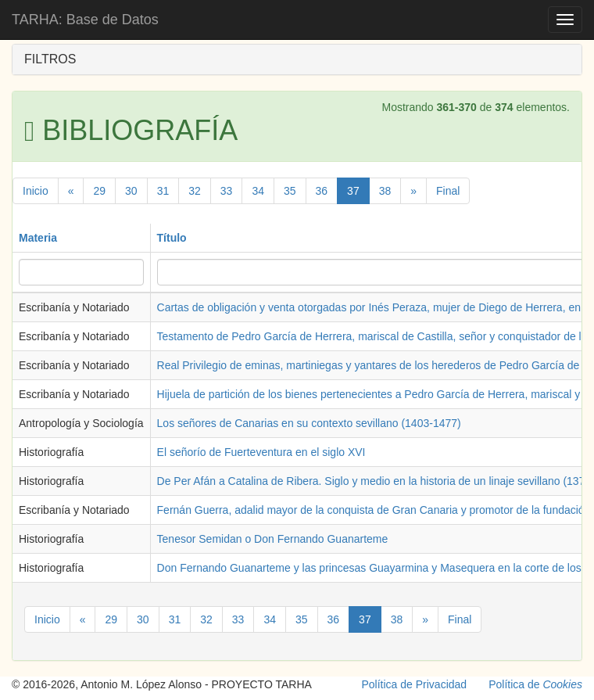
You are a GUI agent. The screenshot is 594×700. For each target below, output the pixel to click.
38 (385, 191)
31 (163, 191)
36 (322, 191)
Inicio (36, 191)
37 (353, 191)
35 (290, 191)
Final (448, 191)
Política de (535, 684)
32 (195, 191)
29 (99, 191)
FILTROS (50, 59)
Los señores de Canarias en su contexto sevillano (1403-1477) (309, 423)
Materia (38, 238)
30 (131, 191)
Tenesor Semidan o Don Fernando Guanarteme (273, 539)
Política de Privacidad (415, 684)
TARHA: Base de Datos (85, 20)
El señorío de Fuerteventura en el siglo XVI (261, 452)
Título (172, 238)
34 (258, 191)
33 (227, 191)
